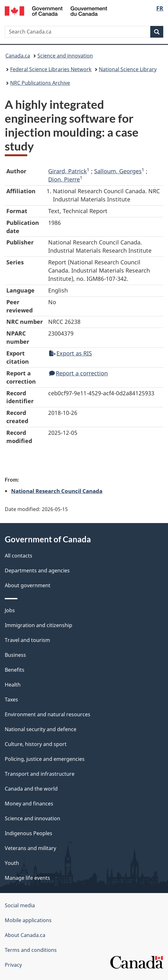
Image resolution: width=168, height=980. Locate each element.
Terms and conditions (31, 950)
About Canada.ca (25, 935)
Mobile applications (28, 920)
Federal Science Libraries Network (51, 69)
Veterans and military (30, 848)
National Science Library (128, 69)
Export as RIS (71, 353)
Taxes (11, 700)
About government (28, 585)
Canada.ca (18, 56)
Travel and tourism (27, 640)
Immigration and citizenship (39, 625)
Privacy (13, 965)
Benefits (15, 670)
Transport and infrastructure (40, 774)
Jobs (10, 610)
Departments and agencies (37, 570)
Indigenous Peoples (29, 833)
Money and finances (29, 804)
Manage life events (27, 878)
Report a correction (78, 373)
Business (15, 655)
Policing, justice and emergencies (45, 759)
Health (13, 685)
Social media (20, 905)
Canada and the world (31, 789)
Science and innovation (65, 56)
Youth (12, 863)
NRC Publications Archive (40, 83)
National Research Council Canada (57, 491)
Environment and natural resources (48, 714)
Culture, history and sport (36, 744)
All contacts (19, 556)
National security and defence (41, 729)
